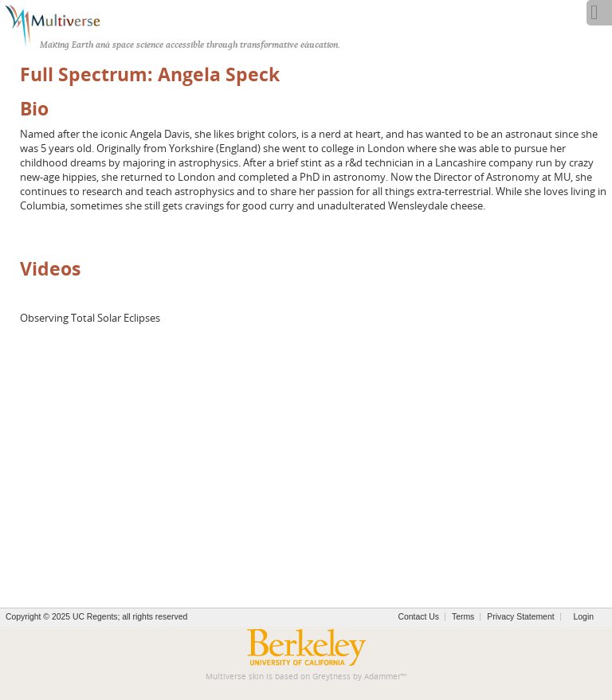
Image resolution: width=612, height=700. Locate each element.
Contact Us (419, 617)
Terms (463, 617)
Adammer (382, 677)
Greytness (331, 677)
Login (584, 617)
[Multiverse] (61, 24)
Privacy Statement (520, 617)
